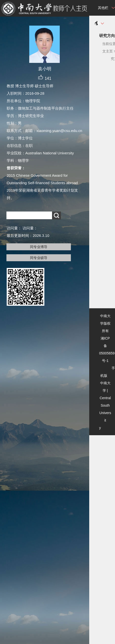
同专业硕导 (39, 258)
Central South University (105, 413)
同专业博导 (39, 247)
